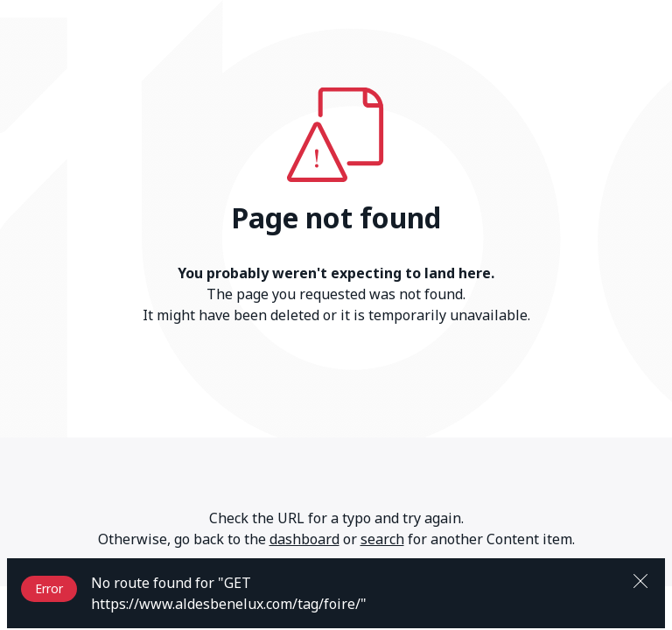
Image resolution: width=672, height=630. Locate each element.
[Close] (640, 579)
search (382, 539)
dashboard (304, 539)
